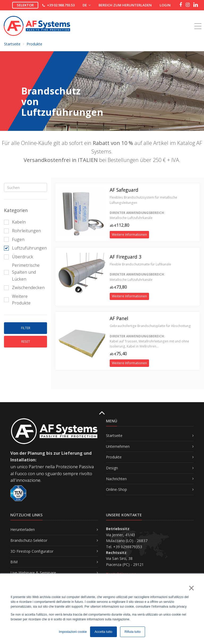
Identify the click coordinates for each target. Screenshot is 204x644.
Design (112, 468)
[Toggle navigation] (198, 20)
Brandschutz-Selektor (29, 540)
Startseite (12, 44)
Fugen (14, 239)
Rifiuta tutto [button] (133, 632)
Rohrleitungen (22, 231)
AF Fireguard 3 (126, 257)
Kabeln (15, 222)
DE (87, 5)
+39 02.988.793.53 (61, 5)
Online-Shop (116, 489)
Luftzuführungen (24, 248)
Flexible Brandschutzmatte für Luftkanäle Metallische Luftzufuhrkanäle (140, 272)
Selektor (25, 5)
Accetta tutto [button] (103, 632)
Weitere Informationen (129, 235)
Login (165, 5)
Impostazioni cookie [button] (73, 632)
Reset (26, 342)
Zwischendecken (24, 287)
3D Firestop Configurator (32, 551)
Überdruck (19, 257)
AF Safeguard (124, 190)
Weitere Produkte (17, 300)
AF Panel (119, 318)
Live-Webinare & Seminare (33, 573)
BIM (14, 562)
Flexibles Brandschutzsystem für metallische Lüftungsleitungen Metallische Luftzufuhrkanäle (143, 208)
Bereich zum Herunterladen (125, 5)
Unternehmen (118, 446)
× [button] (191, 588)
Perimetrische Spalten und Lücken (22, 272)
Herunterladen (23, 529)
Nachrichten (116, 479)
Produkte (34, 44)
